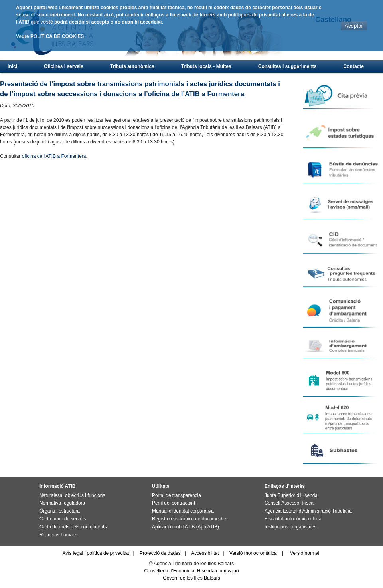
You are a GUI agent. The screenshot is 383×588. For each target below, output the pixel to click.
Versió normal (305, 553)
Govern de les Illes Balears (191, 578)
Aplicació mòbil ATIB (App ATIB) (186, 527)
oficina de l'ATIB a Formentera (54, 156)
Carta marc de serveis (63, 519)
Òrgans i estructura (60, 511)
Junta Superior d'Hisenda (291, 495)
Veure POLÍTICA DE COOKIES (50, 36)
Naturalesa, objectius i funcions (72, 495)
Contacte (354, 66)
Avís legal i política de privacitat (96, 553)
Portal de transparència (177, 495)
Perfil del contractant (174, 503)
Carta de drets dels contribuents (73, 527)
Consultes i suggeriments (287, 66)
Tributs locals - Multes (206, 66)
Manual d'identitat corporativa (183, 511)
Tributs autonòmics (132, 66)
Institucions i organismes (290, 527)
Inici (12, 66)
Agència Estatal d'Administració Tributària (308, 511)
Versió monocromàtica (253, 553)
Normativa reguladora (62, 503)
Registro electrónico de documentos (190, 519)
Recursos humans (59, 535)
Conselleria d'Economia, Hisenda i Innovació (191, 571)
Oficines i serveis (64, 66)
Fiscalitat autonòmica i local (293, 519)
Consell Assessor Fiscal (289, 503)
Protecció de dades (160, 553)
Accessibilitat (205, 553)
